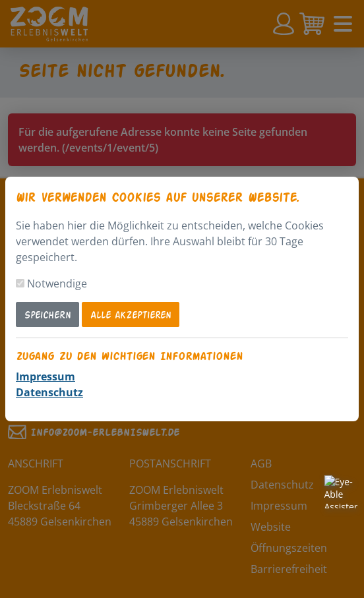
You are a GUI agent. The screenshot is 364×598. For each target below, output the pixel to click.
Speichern (47, 314)
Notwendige (57, 284)
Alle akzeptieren (131, 314)
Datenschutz (49, 392)
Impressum (45, 376)
